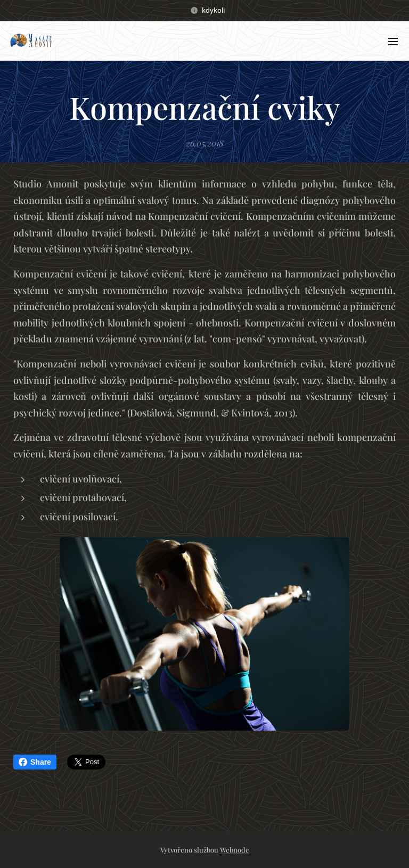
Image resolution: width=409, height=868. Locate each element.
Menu (393, 42)
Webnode (235, 850)
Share (35, 762)
